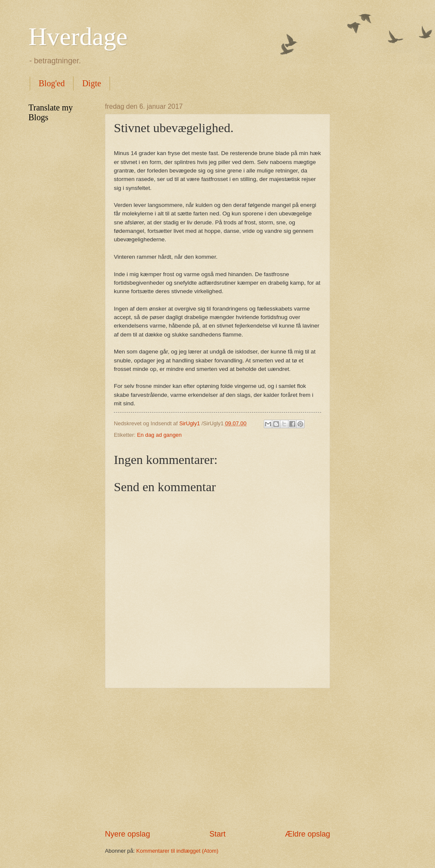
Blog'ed (52, 83)
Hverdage (78, 37)
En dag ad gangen (159, 435)
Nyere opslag (127, 834)
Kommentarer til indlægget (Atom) (177, 851)
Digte (91, 83)
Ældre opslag (308, 834)
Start (217, 834)
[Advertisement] (217, 758)
